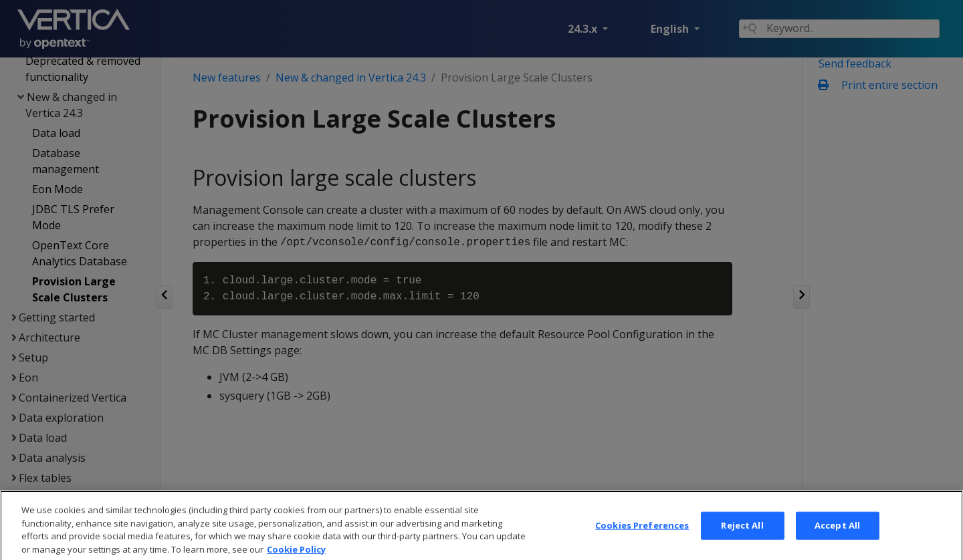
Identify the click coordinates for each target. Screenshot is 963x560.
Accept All (837, 539)
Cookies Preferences (642, 539)
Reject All (742, 539)
